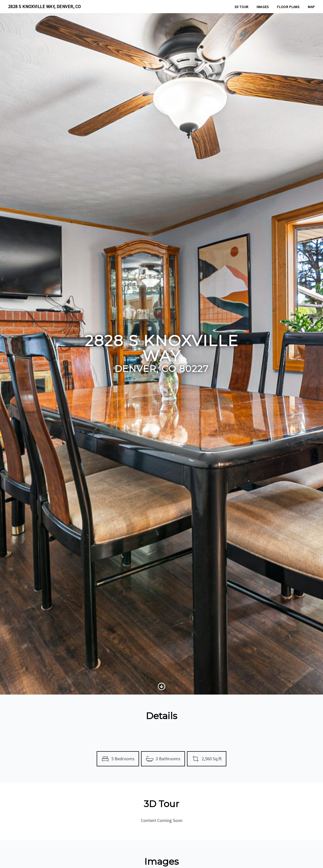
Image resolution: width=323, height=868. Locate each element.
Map (311, 7)
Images (263, 7)
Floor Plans (288, 7)
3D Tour (241, 7)
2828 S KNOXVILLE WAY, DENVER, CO (44, 6)
